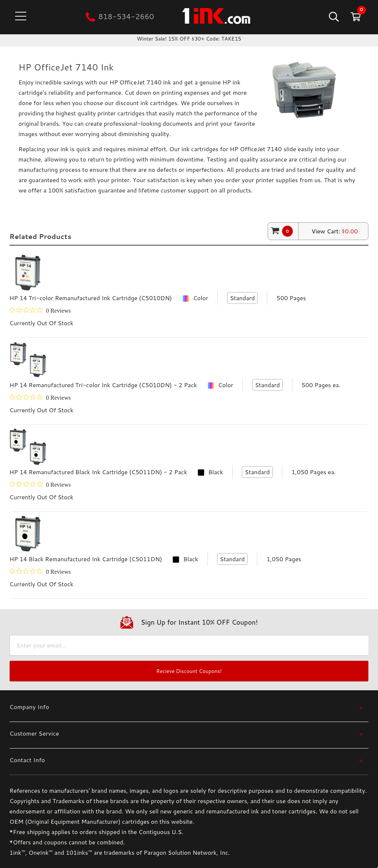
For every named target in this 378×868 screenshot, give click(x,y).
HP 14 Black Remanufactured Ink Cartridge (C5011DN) (86, 559)
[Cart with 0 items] (355, 16)
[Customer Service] (187, 733)
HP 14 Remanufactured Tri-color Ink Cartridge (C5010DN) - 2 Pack (103, 385)
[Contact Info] (187, 760)
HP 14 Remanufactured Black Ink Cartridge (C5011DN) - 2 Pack (98, 472)
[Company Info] (187, 707)
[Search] (333, 16)
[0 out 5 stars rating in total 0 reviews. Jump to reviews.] (40, 310)
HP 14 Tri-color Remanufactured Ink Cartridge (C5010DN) (91, 298)
